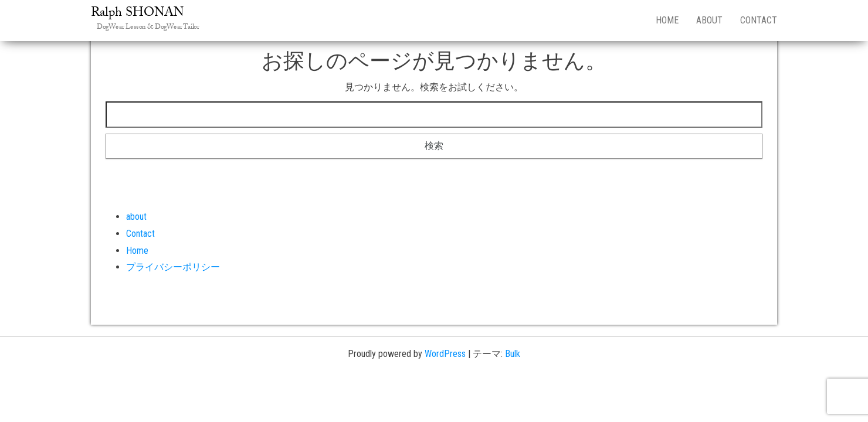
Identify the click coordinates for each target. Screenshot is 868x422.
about (709, 20)
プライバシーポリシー (173, 267)
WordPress (445, 354)
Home (667, 20)
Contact (759, 20)
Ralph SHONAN (137, 14)
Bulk (513, 354)
